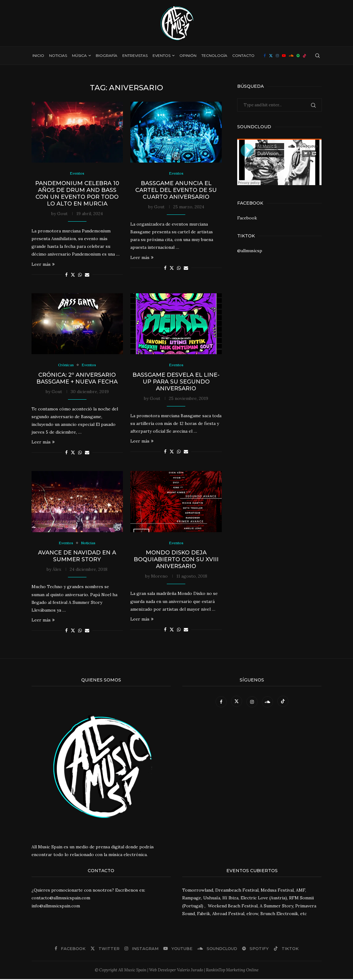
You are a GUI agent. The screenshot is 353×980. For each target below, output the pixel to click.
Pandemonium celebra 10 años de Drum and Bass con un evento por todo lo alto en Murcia (77, 194)
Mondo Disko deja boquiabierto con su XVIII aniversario (176, 561)
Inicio (38, 55)
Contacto (243, 55)
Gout (62, 214)
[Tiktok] (305, 56)
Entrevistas (135, 55)
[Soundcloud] (291, 56)
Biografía (107, 55)
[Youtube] (284, 56)
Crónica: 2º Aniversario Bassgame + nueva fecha (77, 379)
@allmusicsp (250, 251)
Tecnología (214, 55)
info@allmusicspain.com (56, 907)
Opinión (188, 55)
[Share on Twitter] (73, 275)
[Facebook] (265, 56)
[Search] (317, 56)
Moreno (159, 577)
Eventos (162, 55)
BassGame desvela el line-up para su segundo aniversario (176, 382)
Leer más (43, 265)
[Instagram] (277, 56)
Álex (57, 571)
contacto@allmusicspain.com (61, 899)
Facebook (247, 218)
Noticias (58, 55)
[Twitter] (271, 56)
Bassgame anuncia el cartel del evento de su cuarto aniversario (176, 190)
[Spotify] (298, 56)
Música (79, 55)
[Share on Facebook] (66, 275)
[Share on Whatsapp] (80, 275)
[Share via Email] (87, 275)
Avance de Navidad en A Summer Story (77, 557)
